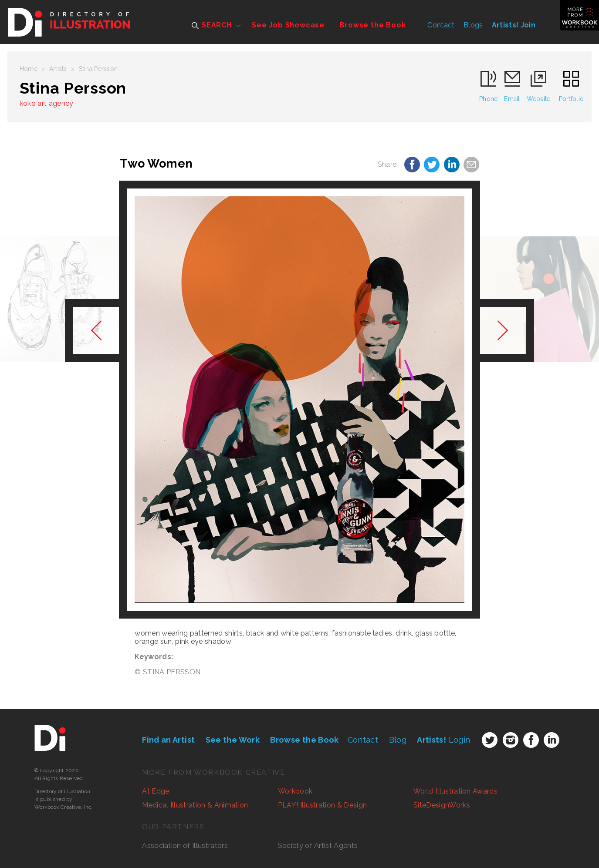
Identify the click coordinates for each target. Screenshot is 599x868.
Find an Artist (168, 740)
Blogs (473, 25)
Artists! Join (514, 25)
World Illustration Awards (455, 791)
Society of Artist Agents (318, 846)
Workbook (295, 791)
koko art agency (47, 103)
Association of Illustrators (185, 846)
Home (29, 69)
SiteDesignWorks (442, 805)
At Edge (156, 791)
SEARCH (212, 25)
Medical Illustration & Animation (195, 805)
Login (443, 740)
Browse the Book (372, 25)
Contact (441, 25)
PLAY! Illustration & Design (323, 805)
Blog (398, 740)
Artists (58, 69)
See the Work (233, 740)
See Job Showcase (288, 25)
